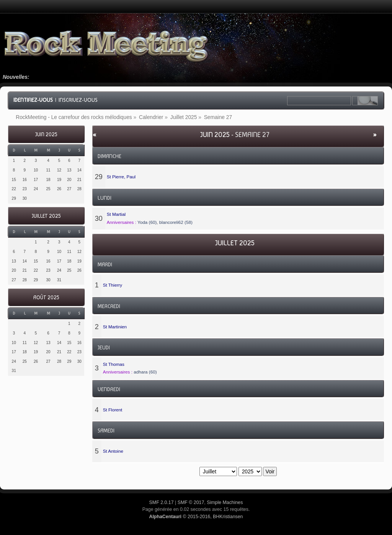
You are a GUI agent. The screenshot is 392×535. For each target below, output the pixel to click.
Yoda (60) (147, 222)
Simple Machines (225, 502)
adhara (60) (145, 372)
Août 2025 (46, 298)
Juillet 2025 (46, 216)
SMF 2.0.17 (162, 502)
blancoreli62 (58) (176, 222)
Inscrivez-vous (78, 100)
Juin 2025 (46, 135)
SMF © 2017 (191, 502)
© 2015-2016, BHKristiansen (196, 517)
